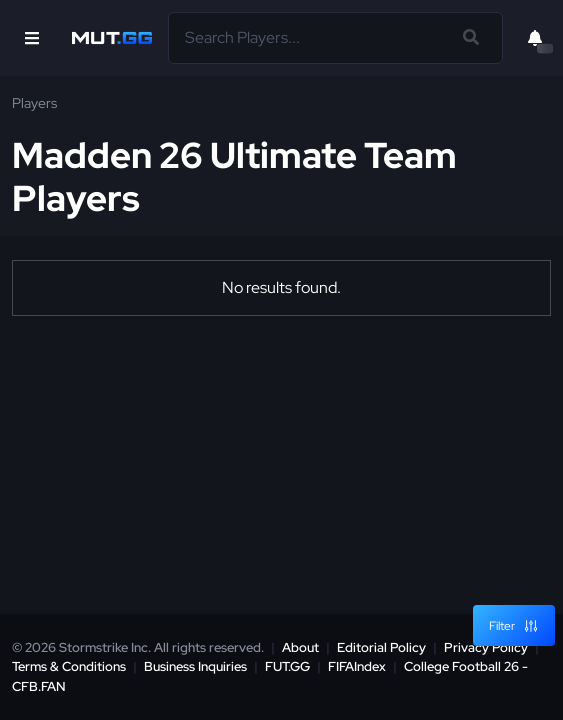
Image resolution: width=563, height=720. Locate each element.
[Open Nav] (32, 38)
